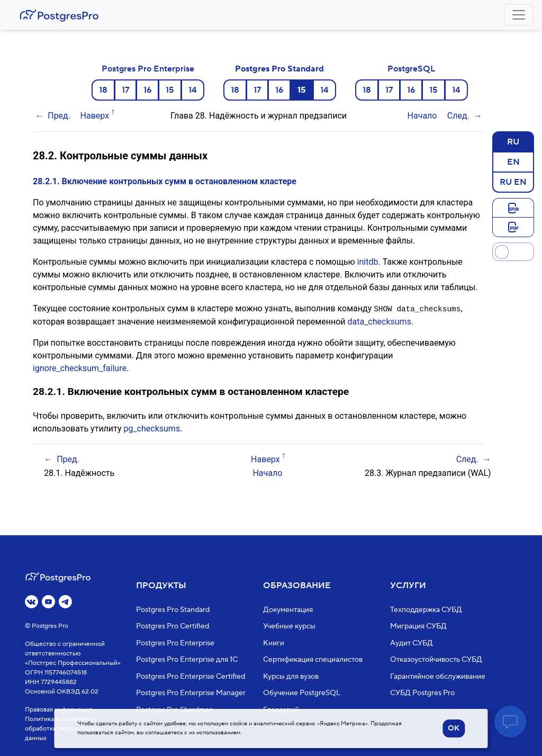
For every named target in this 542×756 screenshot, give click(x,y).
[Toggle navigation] (519, 15)
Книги (274, 643)
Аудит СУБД (412, 643)
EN (513, 161)
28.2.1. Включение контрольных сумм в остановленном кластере (165, 181)
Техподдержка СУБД (426, 610)
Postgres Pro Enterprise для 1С (187, 660)
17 (125, 90)
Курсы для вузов (291, 677)
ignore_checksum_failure (80, 368)
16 (147, 90)
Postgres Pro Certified (173, 626)
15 (170, 90)
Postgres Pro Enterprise (148, 69)
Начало (422, 116)
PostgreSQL (411, 69)
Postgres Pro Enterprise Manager (191, 693)
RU (513, 141)
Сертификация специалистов (313, 660)
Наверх (95, 116)
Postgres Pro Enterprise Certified (191, 677)
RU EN (513, 182)
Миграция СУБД (418, 626)
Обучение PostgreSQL (302, 693)
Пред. (59, 116)
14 (193, 90)
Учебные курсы (289, 626)
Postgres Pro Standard (279, 69)
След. (458, 116)
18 (103, 90)
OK (454, 728)
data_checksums (379, 321)
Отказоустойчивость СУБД (436, 660)
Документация (288, 610)
